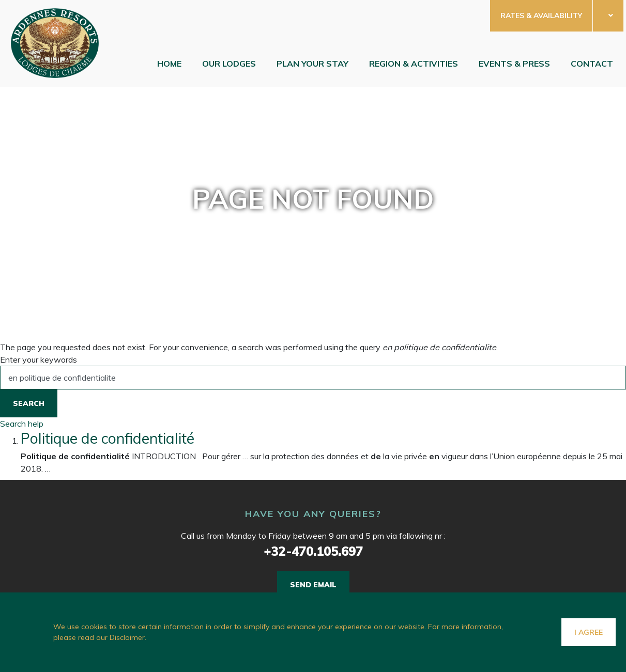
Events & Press (514, 64)
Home (169, 64)
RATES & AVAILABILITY (541, 15)
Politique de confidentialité (108, 438)
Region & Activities (414, 64)
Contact (592, 64)
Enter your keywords (39, 360)
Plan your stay (312, 64)
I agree (589, 632)
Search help (22, 424)
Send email (313, 585)
